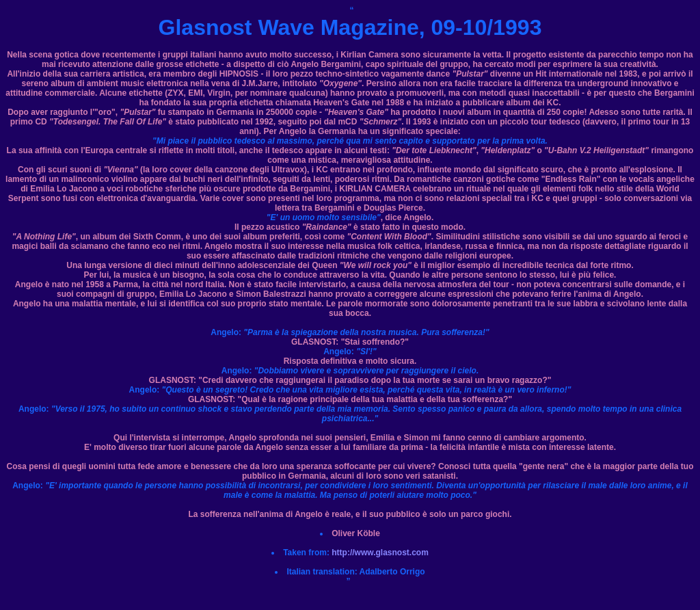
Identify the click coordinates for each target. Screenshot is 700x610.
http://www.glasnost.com (380, 553)
